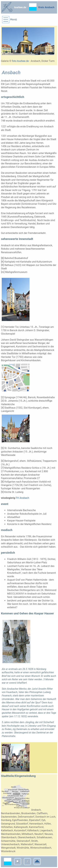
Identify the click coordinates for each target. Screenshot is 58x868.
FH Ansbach (23, 498)
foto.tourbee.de (20, 61)
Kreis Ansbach (46, 7)
